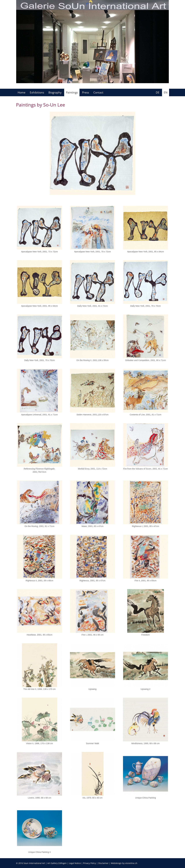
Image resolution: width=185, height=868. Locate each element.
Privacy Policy (90, 863)
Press (86, 92)
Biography (55, 92)
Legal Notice (75, 863)
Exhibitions (37, 92)
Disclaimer (103, 863)
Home (22, 92)
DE (158, 92)
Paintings (72, 92)
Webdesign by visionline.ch (124, 863)
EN (166, 92)
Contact (98, 92)
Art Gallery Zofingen (57, 863)
